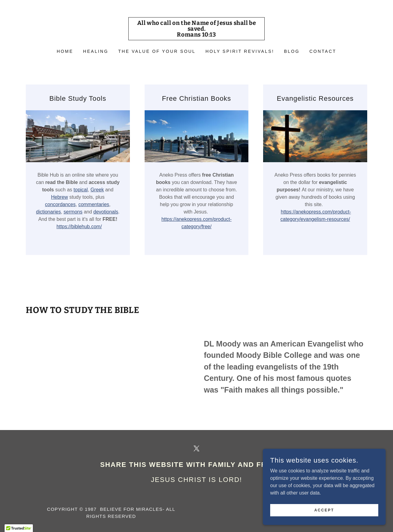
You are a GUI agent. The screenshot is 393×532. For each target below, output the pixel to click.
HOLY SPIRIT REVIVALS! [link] (240, 51)
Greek (97, 190)
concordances (60, 204)
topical (81, 190)
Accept (324, 510)
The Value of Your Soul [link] (157, 51)
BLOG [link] (292, 51)
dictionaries (48, 212)
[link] (197, 35)
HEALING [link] (96, 51)
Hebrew (59, 197)
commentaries (94, 204)
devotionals (106, 212)
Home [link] (65, 51)
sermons (73, 212)
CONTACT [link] (323, 51)
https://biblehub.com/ (79, 227)
